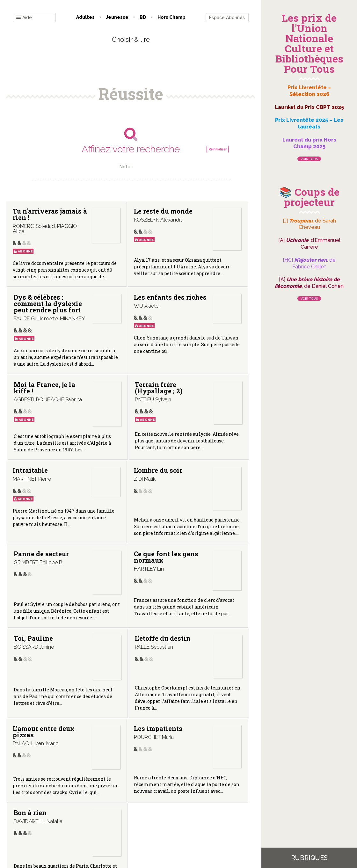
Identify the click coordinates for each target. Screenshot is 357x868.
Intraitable (30, 453)
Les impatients (114, 659)
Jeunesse (117, 17)
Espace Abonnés (227, 18)
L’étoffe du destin (196, 560)
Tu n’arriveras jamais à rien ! (31, 221)
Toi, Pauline (109, 560)
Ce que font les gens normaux (31, 563)
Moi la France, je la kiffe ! (111, 349)
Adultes (85, 17)
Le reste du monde (113, 214)
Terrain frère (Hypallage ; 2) (197, 352)
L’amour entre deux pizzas (30, 662)
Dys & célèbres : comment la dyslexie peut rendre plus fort (197, 230)
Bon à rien (195, 656)
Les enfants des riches (29, 349)
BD (143, 17)
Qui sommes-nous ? (98, 803)
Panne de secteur (194, 456)
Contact (59, 803)
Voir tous (309, 159)
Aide (24, 18)
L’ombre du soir (113, 456)
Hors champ (171, 17)
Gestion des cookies (192, 803)
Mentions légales (145, 803)
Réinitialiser (218, 149)
